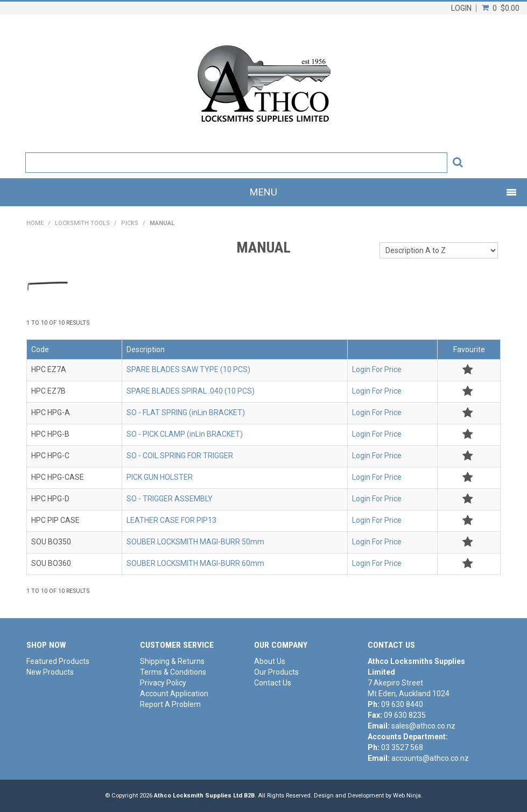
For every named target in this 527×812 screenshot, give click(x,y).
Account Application (174, 694)
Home (35, 223)
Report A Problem (170, 704)
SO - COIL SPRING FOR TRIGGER (180, 456)
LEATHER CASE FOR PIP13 (171, 520)
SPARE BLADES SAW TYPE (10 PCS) (188, 369)
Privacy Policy (163, 683)
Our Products (276, 672)
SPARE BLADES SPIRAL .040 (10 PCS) (191, 391)
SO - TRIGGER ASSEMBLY (170, 499)
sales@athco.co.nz (423, 726)
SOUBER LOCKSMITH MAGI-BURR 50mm (195, 542)
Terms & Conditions (173, 672)
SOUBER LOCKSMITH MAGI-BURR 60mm (195, 563)
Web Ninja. (408, 796)
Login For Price (377, 369)
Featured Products (58, 661)
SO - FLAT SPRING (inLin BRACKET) (186, 412)
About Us (270, 661)
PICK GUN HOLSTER (160, 477)
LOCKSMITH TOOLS (82, 223)
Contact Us (273, 683)
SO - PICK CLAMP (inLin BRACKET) (185, 434)
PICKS (130, 223)
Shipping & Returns (172, 661)
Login (461, 8)
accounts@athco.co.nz (430, 758)
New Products (50, 672)
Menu (263, 192)
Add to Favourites (468, 370)
